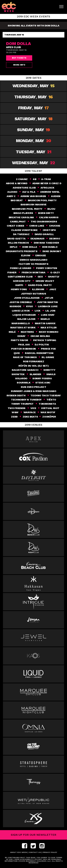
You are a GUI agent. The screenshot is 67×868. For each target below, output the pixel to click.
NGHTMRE (27, 332)
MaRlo (45, 319)
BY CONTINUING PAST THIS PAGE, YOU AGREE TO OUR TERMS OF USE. (33, 858)
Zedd (14, 417)
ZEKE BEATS (30, 417)
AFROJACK (47, 188)
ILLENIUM (38, 289)
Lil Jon (50, 311)
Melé (12, 332)
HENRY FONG (19, 289)
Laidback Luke (48, 306)
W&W (15, 412)
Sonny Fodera (42, 378)
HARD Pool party (40, 285)
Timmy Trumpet (22, 404)
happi (19, 285)
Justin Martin (47, 302)
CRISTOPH (49, 230)
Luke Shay (48, 315)
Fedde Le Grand (20, 268)
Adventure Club (24, 188)
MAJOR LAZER (26, 319)
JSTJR (49, 298)
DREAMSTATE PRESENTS (21, 251)
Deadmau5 (37, 239)
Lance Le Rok (21, 311)
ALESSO (12, 192)
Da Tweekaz (21, 234)
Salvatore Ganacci (25, 370)
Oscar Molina (40, 336)
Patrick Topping (45, 340)
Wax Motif (48, 412)
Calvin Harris (49, 217)
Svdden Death (16, 395)
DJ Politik (42, 345)
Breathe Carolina (21, 217)
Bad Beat (17, 200)
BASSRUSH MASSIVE (33, 204)
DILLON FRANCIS (18, 243)
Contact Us (35, 852)
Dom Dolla (30, 247)
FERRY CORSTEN (46, 268)
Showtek (18, 374)
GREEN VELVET (45, 281)
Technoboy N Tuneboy (26, 400)
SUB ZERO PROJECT (33, 387)
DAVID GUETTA (16, 239)
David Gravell (44, 234)
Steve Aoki (43, 383)
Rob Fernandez (33, 361)
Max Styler (49, 327)
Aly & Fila (29, 192)
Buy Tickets (19, 58)
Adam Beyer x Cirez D (47, 183)
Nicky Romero (49, 332)
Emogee (41, 255)
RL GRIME (48, 357)
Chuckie (55, 226)
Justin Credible (21, 302)
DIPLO (13, 247)
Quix (17, 353)
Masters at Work (23, 327)
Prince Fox (48, 349)
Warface (29, 412)
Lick (38, 311)
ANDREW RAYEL (50, 192)
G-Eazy (55, 272)
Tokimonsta (47, 404)
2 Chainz (22, 179)
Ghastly (54, 277)
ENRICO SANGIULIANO (33, 260)
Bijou (51, 209)
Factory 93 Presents (33, 264)
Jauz (53, 289)
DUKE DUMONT (52, 251)
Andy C (11, 196)
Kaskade (15, 306)
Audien (56, 196)
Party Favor (19, 340)
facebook (25, 846)
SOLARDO (21, 378)
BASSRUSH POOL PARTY (27, 209)
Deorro (55, 239)
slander (35, 374)
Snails (51, 374)
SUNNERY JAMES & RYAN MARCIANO (33, 391)
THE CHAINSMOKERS (44, 222)
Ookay (21, 336)
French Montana (33, 272)
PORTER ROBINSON (23, 349)
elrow (26, 255)
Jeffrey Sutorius (33, 294)
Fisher (12, 272)
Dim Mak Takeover (46, 243)
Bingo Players (23, 213)
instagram (42, 846)
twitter (33, 846)
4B (34, 179)
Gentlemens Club (20, 277)
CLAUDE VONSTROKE (24, 230)
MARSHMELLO (21, 323)
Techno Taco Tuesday (46, 395)
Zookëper (49, 417)
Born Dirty (46, 213)
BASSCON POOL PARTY (42, 200)
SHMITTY (49, 370)
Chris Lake (37, 226)
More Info (19, 65)
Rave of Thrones (25, 357)
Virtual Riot (50, 408)
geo (40, 277)
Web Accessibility (24, 859)
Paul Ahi (24, 345)
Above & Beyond (17, 183)
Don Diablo (50, 247)
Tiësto (51, 400)
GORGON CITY (22, 281)
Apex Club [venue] (13, 47)
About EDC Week (19, 852)
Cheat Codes (15, 226)
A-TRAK (46, 179)
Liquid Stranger (24, 315)
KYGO (29, 306)
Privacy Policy (50, 852)
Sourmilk (23, 383)
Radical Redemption (39, 353)
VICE (33, 408)
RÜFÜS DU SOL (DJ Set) (33, 366)
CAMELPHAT (18, 222)
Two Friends (17, 408)
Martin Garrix (45, 323)
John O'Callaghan (27, 298)
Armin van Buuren (33, 196)
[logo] (11, 7)
